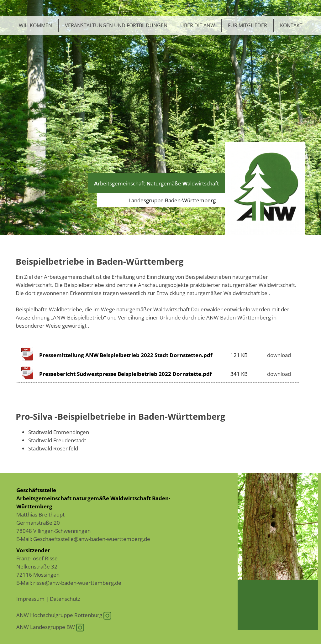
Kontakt (291, 25)
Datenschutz (65, 599)
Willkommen (35, 25)
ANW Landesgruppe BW (50, 627)
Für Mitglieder (247, 25)
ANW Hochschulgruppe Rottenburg (64, 615)
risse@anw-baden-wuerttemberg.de (77, 583)
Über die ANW (198, 25)
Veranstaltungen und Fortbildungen (116, 25)
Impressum (30, 599)
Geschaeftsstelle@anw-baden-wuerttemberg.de (92, 539)
